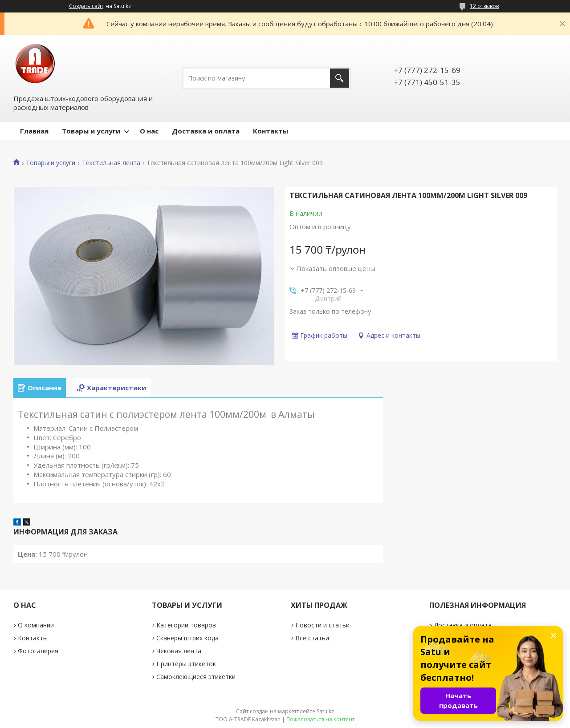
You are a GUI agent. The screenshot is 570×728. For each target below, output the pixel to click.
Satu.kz (325, 711)
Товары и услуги (91, 131)
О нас (149, 131)
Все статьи (312, 638)
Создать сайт (86, 6)
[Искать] (340, 78)
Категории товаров (186, 625)
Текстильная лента (111, 163)
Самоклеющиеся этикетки (196, 677)
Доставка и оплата (206, 131)
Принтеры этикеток (186, 664)
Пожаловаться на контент (320, 719)
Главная (34, 131)
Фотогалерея (38, 651)
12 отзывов (484, 6)
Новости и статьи (322, 625)
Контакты (271, 131)
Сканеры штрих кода (187, 638)
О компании (36, 625)
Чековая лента (179, 651)
